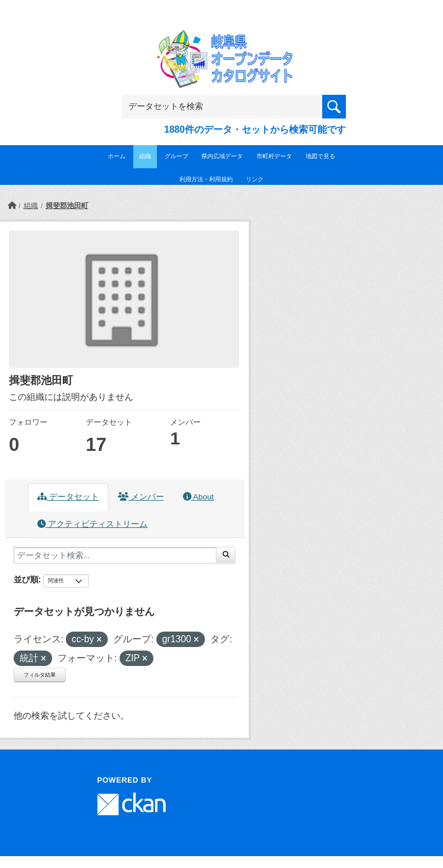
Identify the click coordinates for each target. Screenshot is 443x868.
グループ (176, 156)
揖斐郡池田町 (67, 206)
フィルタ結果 (40, 675)
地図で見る (320, 156)
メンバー (141, 497)
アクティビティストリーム (92, 524)
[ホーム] (12, 206)
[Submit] (226, 555)
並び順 (26, 579)
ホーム (117, 156)
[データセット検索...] (115, 555)
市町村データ (274, 156)
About (198, 497)
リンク (255, 179)
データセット (68, 497)
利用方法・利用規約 (206, 179)
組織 (145, 156)
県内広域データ (222, 156)
